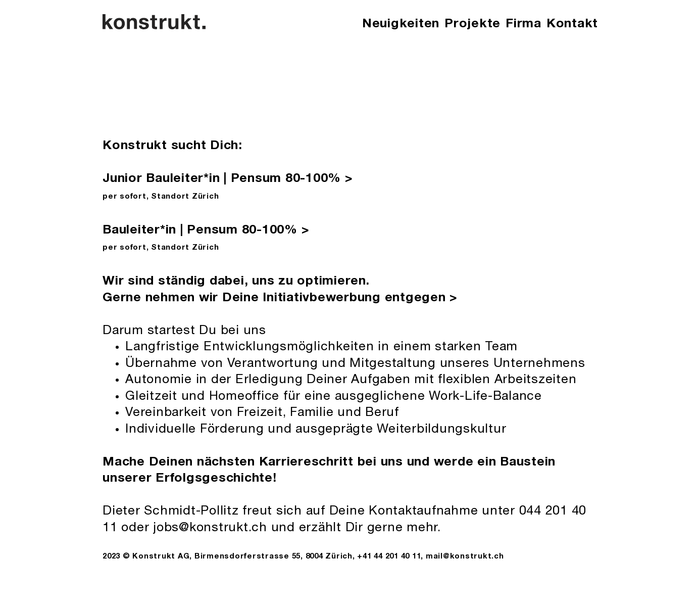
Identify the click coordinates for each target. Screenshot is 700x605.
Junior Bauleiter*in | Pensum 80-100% (228, 179)
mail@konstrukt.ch (465, 557)
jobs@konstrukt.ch (210, 528)
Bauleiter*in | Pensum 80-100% (206, 231)
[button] (523, 25)
